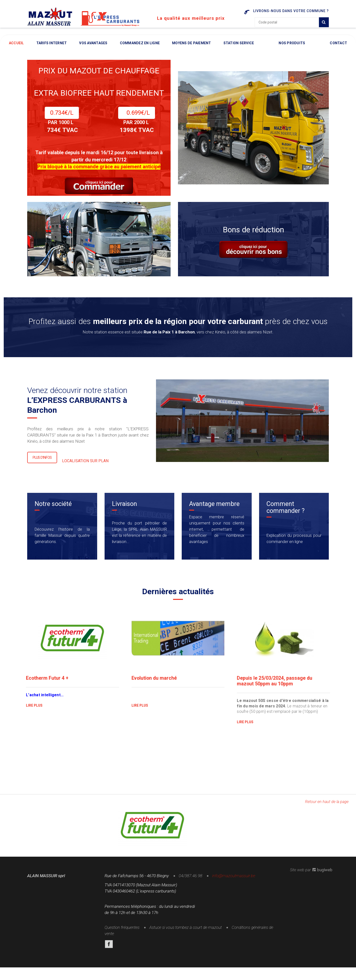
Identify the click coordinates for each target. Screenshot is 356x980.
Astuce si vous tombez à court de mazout (186, 930)
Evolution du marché (155, 681)
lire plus (34, 708)
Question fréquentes (122, 930)
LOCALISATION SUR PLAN (85, 464)
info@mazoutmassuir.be (234, 878)
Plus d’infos (42, 461)
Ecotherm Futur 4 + (47, 681)
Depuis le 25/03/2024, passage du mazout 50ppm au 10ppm (275, 684)
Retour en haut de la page (327, 804)
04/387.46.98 (190, 878)
